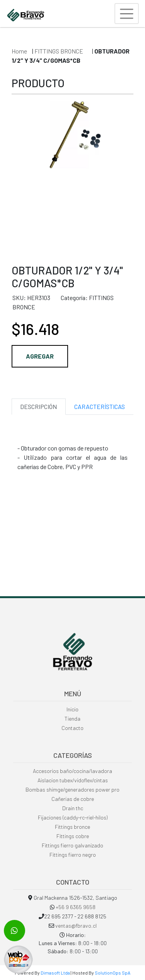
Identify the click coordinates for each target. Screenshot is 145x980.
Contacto (72, 728)
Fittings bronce (72, 827)
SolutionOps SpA (113, 973)
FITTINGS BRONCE (59, 51)
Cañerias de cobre (73, 799)
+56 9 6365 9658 (76, 907)
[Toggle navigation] (127, 14)
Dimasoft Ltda (55, 973)
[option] (72, 175)
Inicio (72, 709)
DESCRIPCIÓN (38, 406)
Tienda (72, 719)
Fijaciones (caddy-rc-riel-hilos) (73, 817)
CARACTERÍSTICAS (100, 406)
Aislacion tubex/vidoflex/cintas (73, 780)
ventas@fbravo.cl (76, 926)
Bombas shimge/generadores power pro (72, 789)
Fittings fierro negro (73, 855)
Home (19, 51)
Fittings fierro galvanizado (72, 845)
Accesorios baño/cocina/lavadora (72, 771)
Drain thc (73, 808)
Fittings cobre (73, 836)
